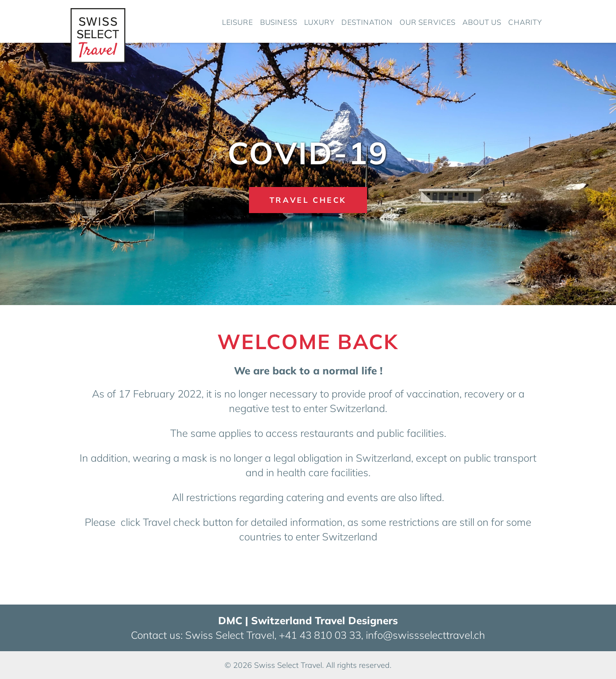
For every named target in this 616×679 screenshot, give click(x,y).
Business (279, 22)
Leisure (238, 22)
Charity (525, 22)
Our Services (428, 22)
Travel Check (308, 200)
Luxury (319, 22)
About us (482, 22)
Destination (367, 22)
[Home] (98, 33)
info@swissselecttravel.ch (425, 635)
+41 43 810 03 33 (320, 635)
